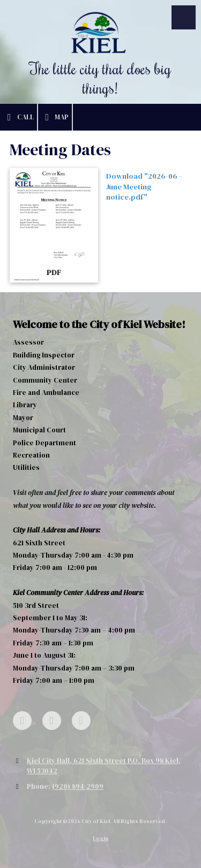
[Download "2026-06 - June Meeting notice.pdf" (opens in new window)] (54, 225)
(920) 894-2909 (78, 786)
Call (18, 117)
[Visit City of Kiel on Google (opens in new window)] (52, 721)
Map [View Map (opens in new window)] (55, 117)
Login (100, 838)
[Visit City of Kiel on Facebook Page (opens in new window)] (22, 721)
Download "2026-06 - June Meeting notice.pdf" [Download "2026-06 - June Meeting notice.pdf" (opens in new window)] (144, 186)
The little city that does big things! (100, 78)
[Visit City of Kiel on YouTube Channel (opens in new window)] (81, 721)
